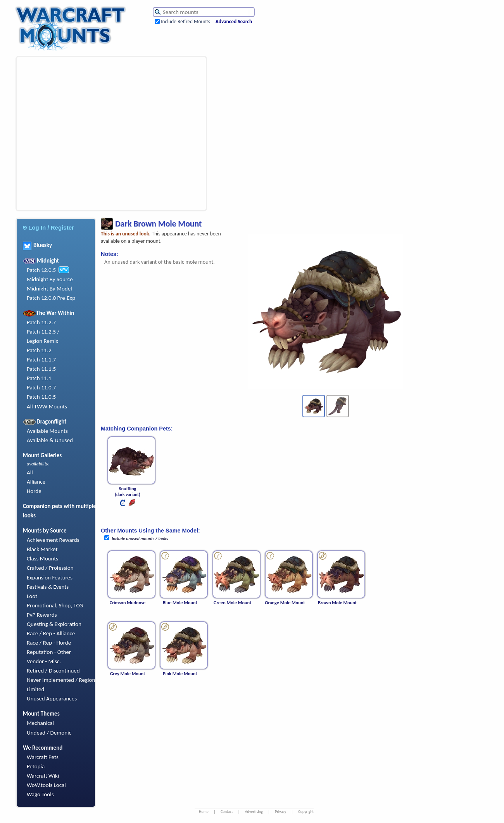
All (30, 472)
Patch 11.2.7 (41, 322)
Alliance (36, 482)
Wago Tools (40, 794)
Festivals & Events (48, 587)
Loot (32, 596)
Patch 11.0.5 (41, 397)
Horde (34, 491)
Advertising (254, 812)
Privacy (280, 812)
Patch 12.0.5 (41, 270)
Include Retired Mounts (186, 22)
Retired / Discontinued (53, 671)
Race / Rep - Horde (49, 643)
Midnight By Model (49, 289)
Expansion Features (50, 577)
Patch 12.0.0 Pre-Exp (51, 298)
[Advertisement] (73, 134)
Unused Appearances (52, 699)
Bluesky (37, 245)
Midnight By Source (50, 279)
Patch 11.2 (39, 350)
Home (204, 812)
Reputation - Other (49, 652)
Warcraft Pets (43, 757)
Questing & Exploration (54, 624)
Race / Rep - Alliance (51, 633)
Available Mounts (47, 431)
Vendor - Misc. (44, 661)
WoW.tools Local (46, 785)
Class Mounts (42, 558)
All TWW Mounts (47, 406)
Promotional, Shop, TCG (55, 605)
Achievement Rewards (53, 540)
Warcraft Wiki (43, 776)
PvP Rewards (42, 615)
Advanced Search (234, 22)
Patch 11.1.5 (41, 369)
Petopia (36, 766)
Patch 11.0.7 (41, 387)
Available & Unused (50, 440)
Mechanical (40, 723)
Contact (227, 812)
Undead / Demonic (49, 733)
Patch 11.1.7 (41, 360)
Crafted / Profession (50, 568)
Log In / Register (48, 227)
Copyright (306, 812)
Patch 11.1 (39, 378)
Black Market (42, 549)
